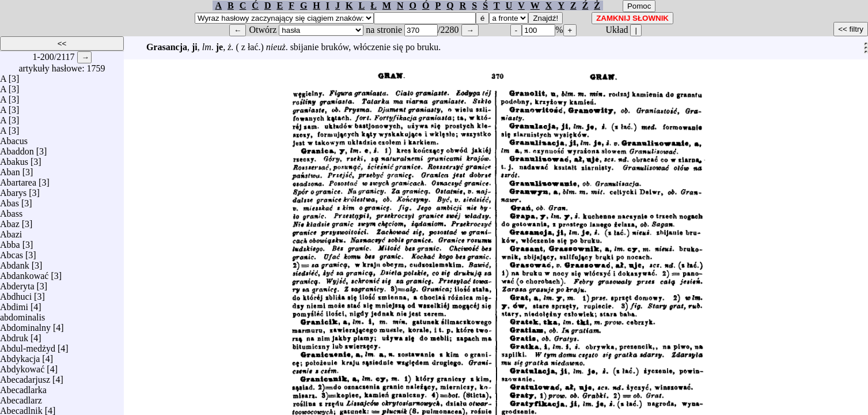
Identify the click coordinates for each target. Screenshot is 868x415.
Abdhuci (16, 294)
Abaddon (17, 148)
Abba (10, 242)
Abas (10, 200)
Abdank (15, 263)
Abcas (12, 252)
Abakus (14, 159)
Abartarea (18, 180)
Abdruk (14, 335)
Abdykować (22, 366)
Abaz (10, 221)
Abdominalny (25, 325)
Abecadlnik (21, 408)
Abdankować (24, 273)
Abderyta (17, 283)
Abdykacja (20, 356)
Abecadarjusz (25, 377)
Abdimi (14, 304)
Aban (10, 169)
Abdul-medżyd (28, 346)
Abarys (13, 190)
